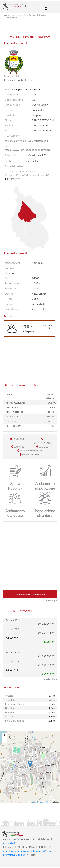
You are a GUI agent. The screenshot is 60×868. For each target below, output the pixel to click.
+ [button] (4, 735)
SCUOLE (43, 447)
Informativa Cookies (14, 855)
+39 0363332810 (42, 125)
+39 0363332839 (42, 130)
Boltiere (10, 712)
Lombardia (22, 15)
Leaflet (31, 802)
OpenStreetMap (43, 802)
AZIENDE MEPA (31, 454)
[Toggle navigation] (46, 9)
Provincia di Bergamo (37, 15)
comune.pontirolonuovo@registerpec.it (26, 141)
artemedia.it (9, 843)
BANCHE (19, 447)
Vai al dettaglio (51, 600)
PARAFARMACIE (42, 443)
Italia (12, 15)
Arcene (9, 696)
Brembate (11, 708)
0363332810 (16, 179)
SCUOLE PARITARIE (31, 450)
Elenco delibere (32, 161)
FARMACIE (19, 439)
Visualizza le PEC (37, 155)
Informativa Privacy (42, 851)
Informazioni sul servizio (16, 851)
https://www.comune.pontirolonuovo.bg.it (28, 150)
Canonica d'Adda (14, 704)
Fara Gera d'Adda (15, 721)
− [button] (4, 740)
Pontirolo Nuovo (12, 18)
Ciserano (10, 716)
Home (5, 15)
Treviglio (10, 700)
